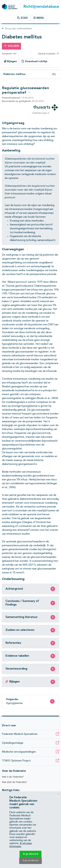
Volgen (11, 46)
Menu (39, 18)
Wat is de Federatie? (13, 777)
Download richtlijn (35, 61)
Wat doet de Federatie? (14, 782)
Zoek (23, 18)
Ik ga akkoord (30, 854)
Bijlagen (10, 61)
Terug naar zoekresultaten (17, 29)
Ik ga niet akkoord (30, 861)
